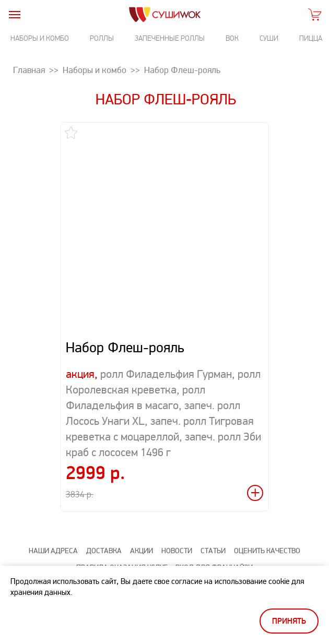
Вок (232, 38)
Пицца (311, 38)
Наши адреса (53, 551)
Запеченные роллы (170, 38)
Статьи (213, 551)
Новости (177, 551)
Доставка (104, 551)
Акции (142, 551)
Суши (269, 38)
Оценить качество (267, 551)
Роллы (102, 38)
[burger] (14, 14)
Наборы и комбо (40, 38)
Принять (289, 621)
